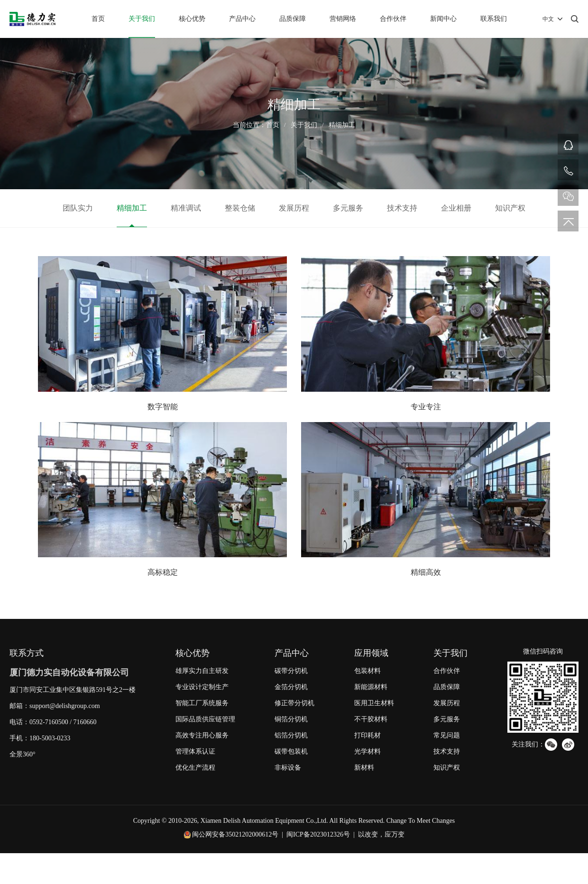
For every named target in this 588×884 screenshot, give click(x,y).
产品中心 (242, 19)
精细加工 (342, 125)
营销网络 (343, 19)
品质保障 (293, 19)
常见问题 (447, 735)
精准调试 (186, 208)
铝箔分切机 (291, 735)
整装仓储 (240, 208)
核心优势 (192, 19)
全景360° (23, 754)
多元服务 (348, 208)
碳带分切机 (291, 671)
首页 (98, 19)
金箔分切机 (291, 687)
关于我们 (142, 19)
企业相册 (456, 208)
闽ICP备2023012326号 (318, 834)
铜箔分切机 (291, 719)
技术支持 (402, 208)
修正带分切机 (294, 703)
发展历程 (294, 208)
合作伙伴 (393, 19)
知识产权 (510, 208)
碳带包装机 (291, 751)
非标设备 (288, 768)
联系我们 (494, 19)
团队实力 (78, 208)
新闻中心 (443, 19)
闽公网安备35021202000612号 (235, 834)
